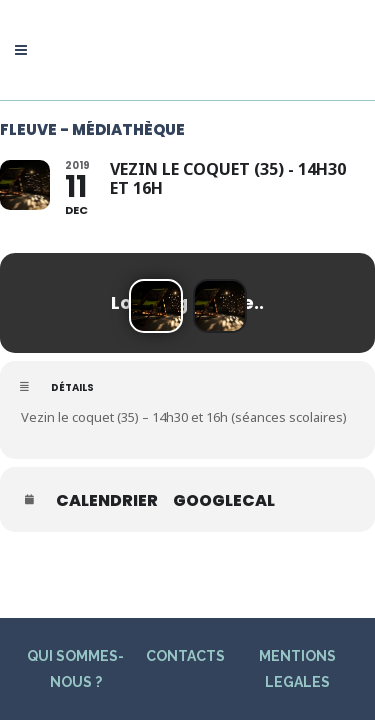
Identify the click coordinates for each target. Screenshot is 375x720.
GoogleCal (224, 501)
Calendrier (107, 501)
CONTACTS (185, 608)
